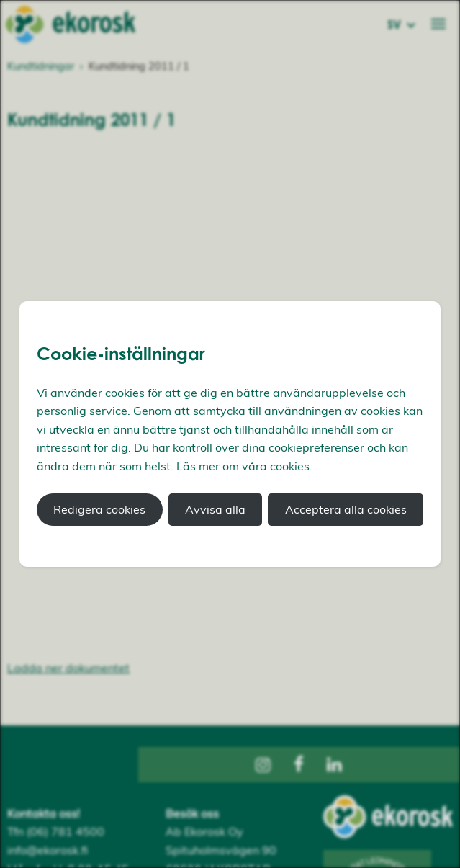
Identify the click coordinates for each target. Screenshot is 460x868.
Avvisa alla (215, 509)
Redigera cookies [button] (99, 509)
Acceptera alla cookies (346, 509)
